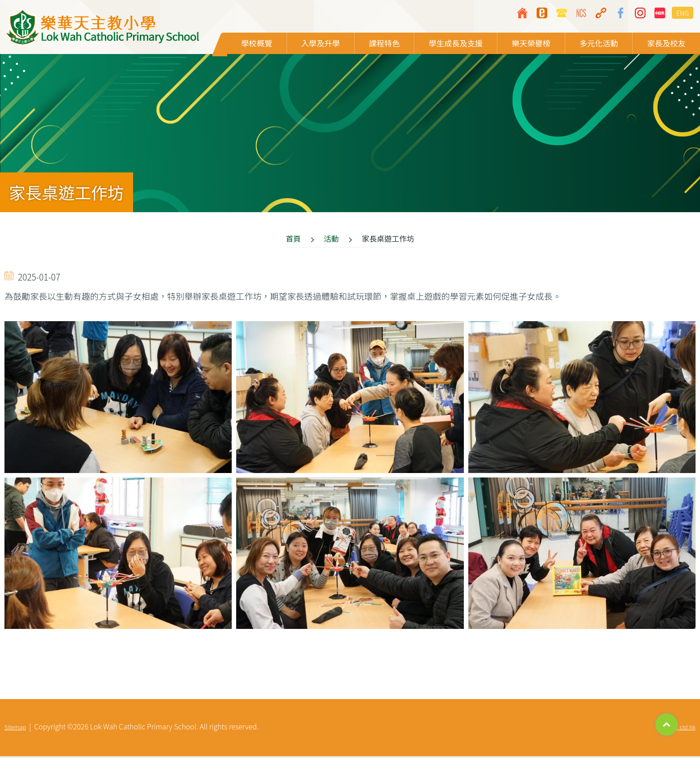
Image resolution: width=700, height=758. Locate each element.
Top (667, 724)
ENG (683, 13)
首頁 (293, 240)
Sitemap (15, 729)
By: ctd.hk (683, 729)
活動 (331, 240)
